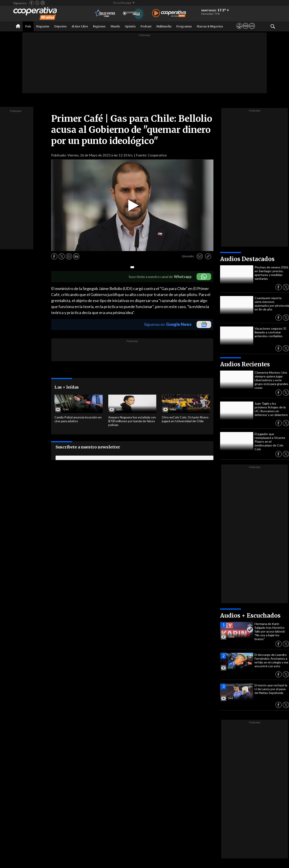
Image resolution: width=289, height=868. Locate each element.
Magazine (43, 26)
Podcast (146, 26)
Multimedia (164, 26)
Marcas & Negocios (210, 26)
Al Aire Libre (80, 26)
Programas (184, 26)
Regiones (99, 26)
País (28, 26)
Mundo (115, 26)
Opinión (130, 26)
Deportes (60, 26)
